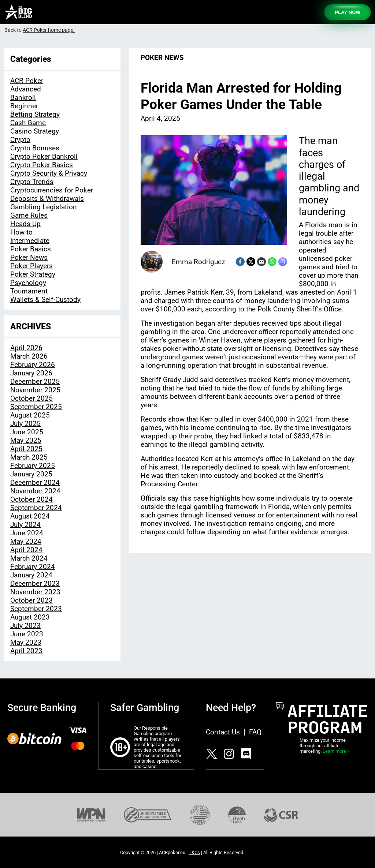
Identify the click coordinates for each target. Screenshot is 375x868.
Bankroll (23, 98)
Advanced (26, 89)
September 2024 (36, 508)
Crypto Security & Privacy (49, 173)
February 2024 (33, 567)
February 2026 (33, 365)
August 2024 (30, 516)
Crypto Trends (32, 182)
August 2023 (30, 617)
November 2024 (35, 491)
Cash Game (28, 123)
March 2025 (29, 457)
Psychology (28, 283)
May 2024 (26, 541)
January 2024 (31, 575)
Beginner (24, 106)
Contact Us (223, 732)
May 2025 (26, 440)
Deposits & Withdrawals (47, 199)
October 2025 (31, 398)
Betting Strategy (35, 114)
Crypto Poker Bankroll (44, 156)
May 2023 (26, 642)
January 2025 (31, 474)
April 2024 (26, 550)
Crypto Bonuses (35, 148)
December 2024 (35, 482)
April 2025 (26, 449)
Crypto (20, 140)
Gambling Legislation (44, 207)
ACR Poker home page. (49, 30)
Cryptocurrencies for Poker (52, 190)
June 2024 (27, 533)
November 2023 (35, 592)
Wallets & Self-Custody (45, 300)
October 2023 (31, 600)
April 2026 (26, 348)
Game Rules (29, 215)
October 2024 (31, 499)
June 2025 (27, 432)
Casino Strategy (35, 131)
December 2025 (35, 381)
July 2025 (25, 424)
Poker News (29, 257)
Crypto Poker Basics (42, 165)
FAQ (255, 732)
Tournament (29, 291)
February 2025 (33, 466)
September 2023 (36, 609)
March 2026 (29, 356)
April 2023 (26, 651)
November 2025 (35, 390)
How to (21, 232)
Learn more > (336, 751)
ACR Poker (27, 81)
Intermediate (30, 241)
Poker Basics (31, 249)
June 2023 (27, 634)
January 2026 (31, 373)
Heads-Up (25, 224)
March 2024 (29, 558)
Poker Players (31, 266)
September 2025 (36, 407)
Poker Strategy (33, 274)
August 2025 (30, 415)
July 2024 (25, 525)
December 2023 (35, 583)
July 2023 (25, 626)
